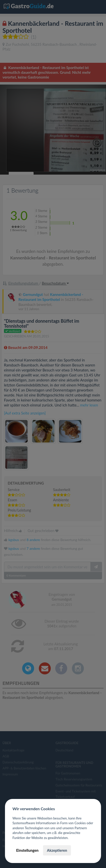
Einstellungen (27, 850)
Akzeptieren (57, 850)
